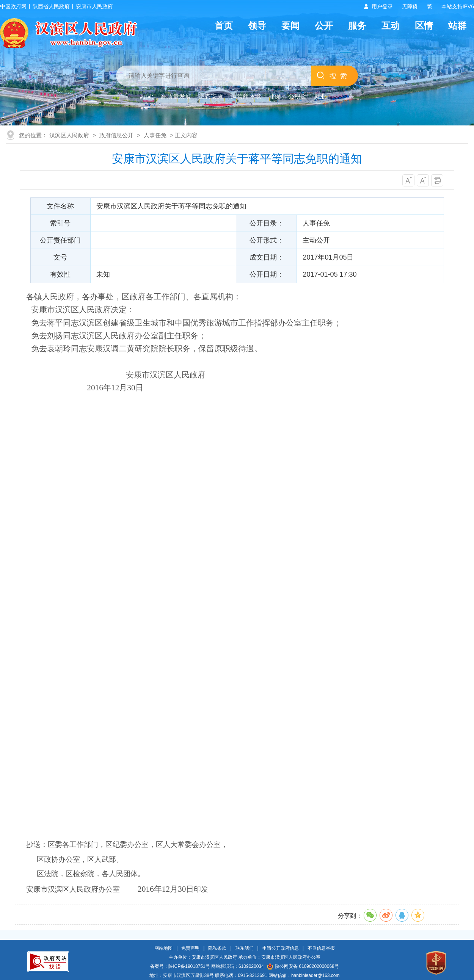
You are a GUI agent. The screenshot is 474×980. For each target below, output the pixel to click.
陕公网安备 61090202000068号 (303, 966)
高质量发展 (176, 96)
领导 (257, 26)
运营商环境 (246, 96)
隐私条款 (217, 948)
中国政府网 (13, 6)
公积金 (297, 96)
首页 (224, 26)
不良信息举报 (321, 948)
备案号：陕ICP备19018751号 (180, 966)
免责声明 (190, 948)
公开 (324, 26)
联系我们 (245, 948)
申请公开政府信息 (281, 948)
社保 (275, 96)
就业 (320, 96)
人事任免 (155, 135)
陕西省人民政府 (51, 6)
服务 (357, 26)
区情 (424, 26)
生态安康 (211, 96)
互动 (391, 26)
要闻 (290, 26)
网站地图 (163, 948)
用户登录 (382, 6)
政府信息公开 (116, 135)
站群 (457, 26)
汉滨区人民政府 (69, 135)
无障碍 (410, 6)
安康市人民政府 (94, 6)
